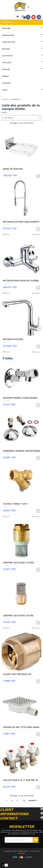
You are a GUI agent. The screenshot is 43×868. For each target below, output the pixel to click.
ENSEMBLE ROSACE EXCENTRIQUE (21, 451)
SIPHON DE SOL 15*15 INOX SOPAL (21, 727)
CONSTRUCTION (8, 42)
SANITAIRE (6, 28)
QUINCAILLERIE (8, 35)
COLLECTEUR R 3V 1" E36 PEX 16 (20, 780)
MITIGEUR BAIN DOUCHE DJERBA (21, 281)
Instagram (39, 17)
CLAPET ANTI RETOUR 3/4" (17, 674)
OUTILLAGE (7, 63)
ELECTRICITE (7, 56)
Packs (5, 90)
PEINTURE (6, 69)
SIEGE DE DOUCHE (13, 169)
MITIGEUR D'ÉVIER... (14, 339)
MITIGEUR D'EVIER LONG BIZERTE (21, 222)
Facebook (28, 17)
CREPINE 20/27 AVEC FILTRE (18, 616)
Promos (5, 76)
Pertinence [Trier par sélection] (22, 118)
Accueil (8, 22)
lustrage (6, 83)
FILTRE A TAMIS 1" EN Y (15, 504)
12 (24, 801)
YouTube (33, 17)
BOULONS (6, 49)
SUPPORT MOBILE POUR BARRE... (21, 398)
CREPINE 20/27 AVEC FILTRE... (19, 563)
